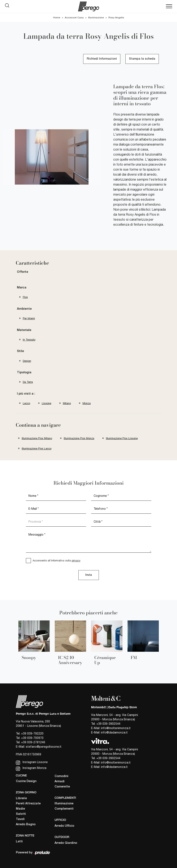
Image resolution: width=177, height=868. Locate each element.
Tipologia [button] (24, 372)
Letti (19, 842)
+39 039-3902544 (108, 724)
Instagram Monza (31, 768)
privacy (76, 560)
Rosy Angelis (116, 18)
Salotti (21, 814)
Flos (25, 297)
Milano (67, 403)
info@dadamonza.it (114, 732)
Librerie (21, 798)
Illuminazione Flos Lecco (37, 448)
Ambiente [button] (24, 309)
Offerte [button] (23, 272)
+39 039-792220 (32, 733)
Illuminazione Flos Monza (79, 438)
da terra (28, 382)
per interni (29, 318)
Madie (20, 809)
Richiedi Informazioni (102, 59)
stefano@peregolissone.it (44, 747)
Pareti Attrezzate (28, 804)
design (27, 361)
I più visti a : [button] (26, 394)
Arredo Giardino (66, 843)
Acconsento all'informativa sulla (57, 560)
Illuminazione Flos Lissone (122, 438)
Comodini (61, 776)
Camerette (62, 787)
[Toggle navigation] (169, 6)
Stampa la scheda (142, 59)
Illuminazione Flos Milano (37, 438)
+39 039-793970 (32, 738)
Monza (87, 403)
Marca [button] (22, 288)
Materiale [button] (24, 330)
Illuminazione (96, 18)
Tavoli (20, 819)
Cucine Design (26, 781)
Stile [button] (20, 351)
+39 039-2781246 (33, 742)
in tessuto (29, 340)
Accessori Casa (74, 18)
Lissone (46, 403)
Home (57, 18)
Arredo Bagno (26, 825)
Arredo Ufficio (64, 826)
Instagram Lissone (32, 763)
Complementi (64, 809)
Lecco (26, 403)
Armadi (60, 782)
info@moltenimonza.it (116, 728)
